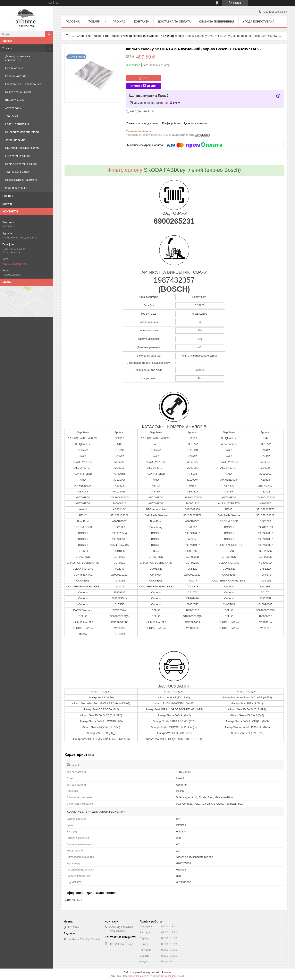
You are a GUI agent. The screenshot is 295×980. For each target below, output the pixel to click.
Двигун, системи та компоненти (18, 58)
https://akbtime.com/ (15, 264)
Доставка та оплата (174, 21)
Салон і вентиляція (17, 124)
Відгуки (7, 204)
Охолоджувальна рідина (21, 180)
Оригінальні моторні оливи (23, 148)
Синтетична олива (17, 156)
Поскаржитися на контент (138, 976)
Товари (7, 48)
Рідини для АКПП (16, 188)
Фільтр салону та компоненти (143, 36)
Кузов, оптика (14, 68)
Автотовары (13, 108)
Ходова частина (16, 76)
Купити (143, 78)
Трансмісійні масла (17, 172)
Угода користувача (259, 21)
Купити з (143, 86)
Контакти (142, 21)
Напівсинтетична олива (21, 164)
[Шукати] (49, 34)
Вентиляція (113, 36)
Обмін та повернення (217, 21)
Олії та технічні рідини (20, 92)
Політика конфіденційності (169, 976)
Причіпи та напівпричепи (22, 132)
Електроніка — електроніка (23, 84)
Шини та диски (15, 100)
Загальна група (15, 140)
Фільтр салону (175, 36)
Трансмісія (12, 116)
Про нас (8, 196)
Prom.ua (167, 972)
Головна (73, 21)
